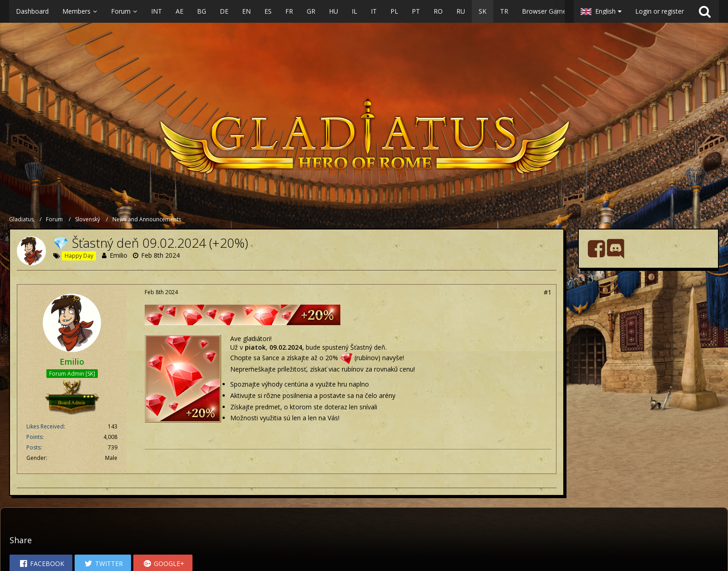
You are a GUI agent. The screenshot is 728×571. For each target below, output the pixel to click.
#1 (548, 292)
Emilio (119, 255)
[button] (287, 11)
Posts (33, 447)
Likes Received (45, 426)
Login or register (660, 11)
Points (34, 437)
